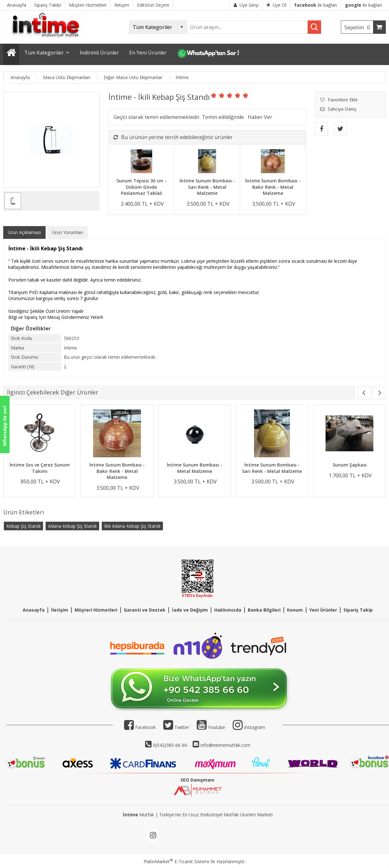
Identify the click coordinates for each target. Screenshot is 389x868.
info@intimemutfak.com (225, 745)
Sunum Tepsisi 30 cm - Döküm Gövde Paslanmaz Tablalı (141, 187)
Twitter (176, 727)
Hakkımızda (228, 610)
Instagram (254, 727)
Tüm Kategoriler (44, 53)
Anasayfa (34, 610)
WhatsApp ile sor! (5, 426)
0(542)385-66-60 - (172, 745)
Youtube (211, 727)
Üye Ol (276, 5)
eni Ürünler (324, 610)
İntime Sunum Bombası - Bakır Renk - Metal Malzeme (273, 187)
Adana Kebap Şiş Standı (72, 526)
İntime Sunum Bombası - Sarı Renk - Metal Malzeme (207, 187)
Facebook (140, 727)
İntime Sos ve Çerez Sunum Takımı (40, 468)
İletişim (60, 610)
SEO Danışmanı (197, 780)
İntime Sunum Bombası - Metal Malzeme (194, 468)
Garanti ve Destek (145, 610)
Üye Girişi (246, 5)
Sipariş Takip (358, 610)
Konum (295, 610)
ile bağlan (316, 5)
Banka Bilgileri (264, 610)
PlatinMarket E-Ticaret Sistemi (176, 861)
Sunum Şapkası (350, 465)
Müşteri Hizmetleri (96, 610)
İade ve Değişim (190, 610)
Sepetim (359, 27)
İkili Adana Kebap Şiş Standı (132, 526)
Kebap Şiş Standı (23, 526)
